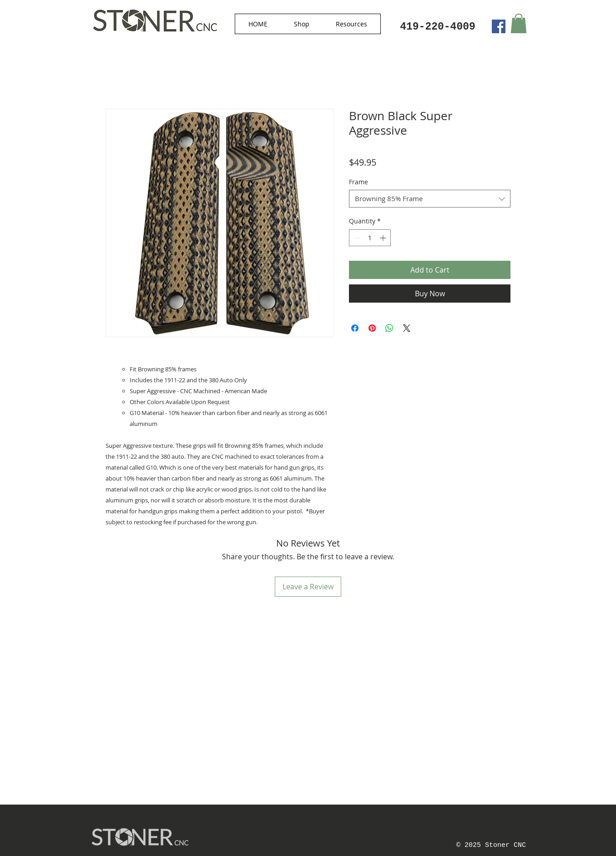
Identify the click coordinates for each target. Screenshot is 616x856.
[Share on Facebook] (355, 328)
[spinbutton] (370, 238)
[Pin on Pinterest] (372, 328)
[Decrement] (356, 238)
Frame (358, 182)
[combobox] (430, 199)
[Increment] (384, 238)
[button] (302, 24)
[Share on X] (407, 328)
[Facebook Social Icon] (499, 26)
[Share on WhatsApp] (389, 328)
